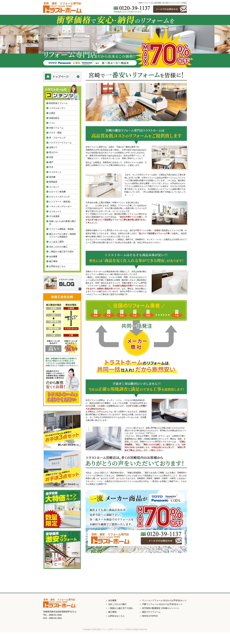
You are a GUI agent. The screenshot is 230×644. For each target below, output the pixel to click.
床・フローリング (57, 138)
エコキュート (55, 211)
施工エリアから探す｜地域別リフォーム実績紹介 (62, 235)
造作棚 (52, 177)
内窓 (51, 157)
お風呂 (52, 113)
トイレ (52, 123)
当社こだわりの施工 (58, 247)
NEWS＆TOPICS (150, 616)
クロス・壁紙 (55, 133)
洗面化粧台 (54, 118)
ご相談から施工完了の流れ (61, 252)
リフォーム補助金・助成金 (61, 229)
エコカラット (55, 172)
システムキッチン (57, 108)
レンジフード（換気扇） (60, 202)
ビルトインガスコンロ (59, 197)
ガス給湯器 (54, 216)
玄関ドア (53, 147)
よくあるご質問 (56, 242)
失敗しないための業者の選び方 (62, 223)
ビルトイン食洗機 (57, 192)
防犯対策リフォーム (58, 103)
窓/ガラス (54, 152)
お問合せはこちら (57, 266)
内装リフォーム (56, 128)
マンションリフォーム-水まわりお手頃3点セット (164, 600)
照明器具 (53, 182)
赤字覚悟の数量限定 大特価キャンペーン (161, 608)
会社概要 (53, 256)
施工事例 (53, 261)
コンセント (54, 187)
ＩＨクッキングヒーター (60, 206)
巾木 (51, 167)
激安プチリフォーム (151, 612)
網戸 (51, 162)
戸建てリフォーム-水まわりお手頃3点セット (162, 604)
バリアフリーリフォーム (60, 143)
